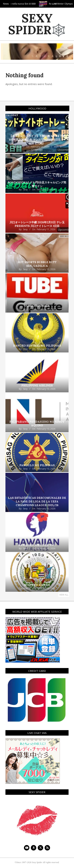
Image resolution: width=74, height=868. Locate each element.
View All (64, 595)
